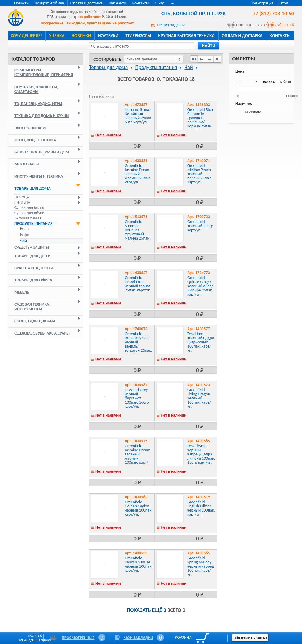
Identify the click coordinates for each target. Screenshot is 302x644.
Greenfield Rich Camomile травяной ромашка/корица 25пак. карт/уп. (200, 120)
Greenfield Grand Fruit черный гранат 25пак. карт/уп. (138, 284)
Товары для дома (33, 188)
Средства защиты (32, 247)
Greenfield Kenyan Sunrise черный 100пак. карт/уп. (139, 564)
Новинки (81, 36)
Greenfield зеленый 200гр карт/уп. (200, 226)
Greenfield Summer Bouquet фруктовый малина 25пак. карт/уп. (137, 232)
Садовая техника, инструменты (32, 307)
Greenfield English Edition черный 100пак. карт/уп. (201, 508)
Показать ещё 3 (146, 610)
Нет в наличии (108, 135)
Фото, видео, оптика (35, 140)
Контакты (141, 3)
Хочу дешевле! (26, 36)
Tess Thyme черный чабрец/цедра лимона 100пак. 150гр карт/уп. (201, 454)
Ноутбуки (108, 36)
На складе (252, 112)
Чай (23, 241)
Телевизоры (138, 36)
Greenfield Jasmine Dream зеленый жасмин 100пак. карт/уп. (138, 456)
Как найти (118, 3)
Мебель (22, 292)
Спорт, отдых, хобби (35, 321)
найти (209, 46)
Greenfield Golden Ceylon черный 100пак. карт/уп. (139, 508)
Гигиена (22, 202)
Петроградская (171, 25)
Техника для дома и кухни (42, 116)
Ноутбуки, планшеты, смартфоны (36, 89)
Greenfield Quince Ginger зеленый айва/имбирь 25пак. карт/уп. (200, 286)
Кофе (25, 235)
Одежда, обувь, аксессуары (42, 333)
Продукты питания (34, 223)
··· (172, 3)
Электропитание (31, 128)
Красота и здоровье (34, 268)
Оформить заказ (250, 638)
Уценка (57, 36)
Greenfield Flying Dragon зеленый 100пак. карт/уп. (199, 398)
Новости (21, 3)
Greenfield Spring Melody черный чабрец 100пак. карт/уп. (201, 566)
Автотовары (27, 164)
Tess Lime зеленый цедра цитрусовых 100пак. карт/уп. (201, 342)
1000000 (291, 94)
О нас (160, 3)
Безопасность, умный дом (42, 152)
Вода (24, 229)
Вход (284, 3)
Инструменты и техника (39, 176)
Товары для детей (33, 256)
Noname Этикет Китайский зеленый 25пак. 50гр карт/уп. (138, 116)
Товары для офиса (33, 280)
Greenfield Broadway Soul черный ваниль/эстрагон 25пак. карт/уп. (138, 344)
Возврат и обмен (50, 3)
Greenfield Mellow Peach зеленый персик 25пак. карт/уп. (200, 174)
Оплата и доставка (87, 3)
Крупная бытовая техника (186, 36)
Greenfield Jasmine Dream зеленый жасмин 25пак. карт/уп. (138, 174)
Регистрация (263, 3)
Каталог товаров (33, 59)
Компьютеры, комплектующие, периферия (44, 72)
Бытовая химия (28, 218)
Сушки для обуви (29, 213)
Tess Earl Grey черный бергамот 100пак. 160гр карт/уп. (137, 398)
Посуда (22, 197)
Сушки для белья (29, 208)
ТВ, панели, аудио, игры (38, 104)
